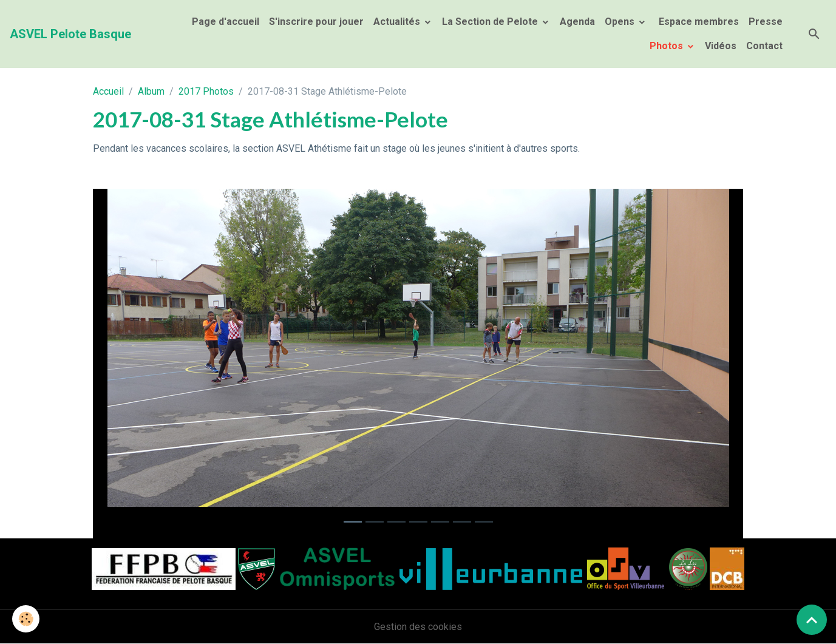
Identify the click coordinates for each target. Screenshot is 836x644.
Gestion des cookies (418, 627)
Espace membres (698, 22)
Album (151, 91)
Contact (764, 46)
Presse (766, 22)
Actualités (398, 22)
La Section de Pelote (491, 22)
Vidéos (721, 46)
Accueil (108, 91)
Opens (621, 22)
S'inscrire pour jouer (316, 22)
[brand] (70, 34)
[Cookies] (26, 619)
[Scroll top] (812, 620)
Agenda (577, 22)
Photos (668, 46)
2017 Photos (206, 91)
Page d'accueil (226, 22)
